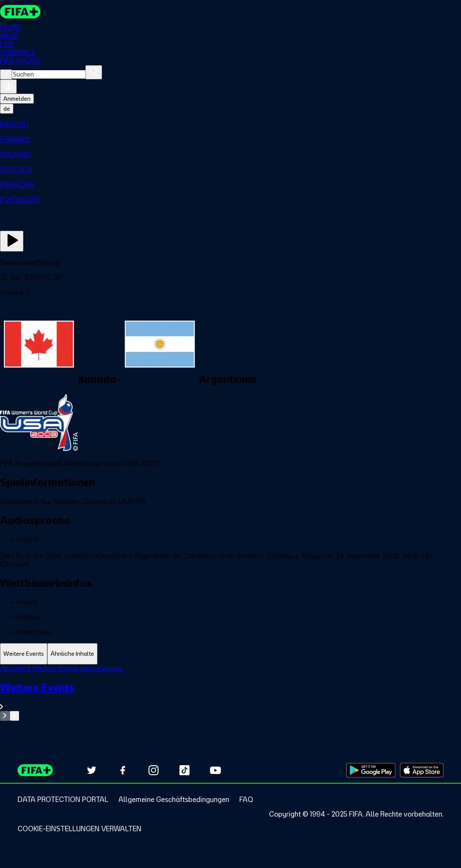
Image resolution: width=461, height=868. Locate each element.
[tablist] (230, 654)
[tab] (24, 654)
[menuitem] (230, 125)
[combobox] (49, 74)
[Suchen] (94, 72)
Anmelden (17, 99)
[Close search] (6, 74)
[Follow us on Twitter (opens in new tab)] (92, 770)
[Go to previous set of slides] (5, 716)
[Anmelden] (8, 87)
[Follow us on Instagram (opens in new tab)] (154, 770)
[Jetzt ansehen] (12, 241)
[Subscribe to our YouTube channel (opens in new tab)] (215, 770)
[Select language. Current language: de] (7, 109)
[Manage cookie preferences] (79, 829)
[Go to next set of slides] (14, 716)
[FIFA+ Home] (20, 12)
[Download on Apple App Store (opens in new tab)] (422, 770)
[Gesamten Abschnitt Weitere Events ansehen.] (230, 696)
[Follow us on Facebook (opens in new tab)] (123, 770)
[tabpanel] (230, 693)
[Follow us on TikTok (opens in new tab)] (184, 770)
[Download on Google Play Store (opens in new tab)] (371, 770)
